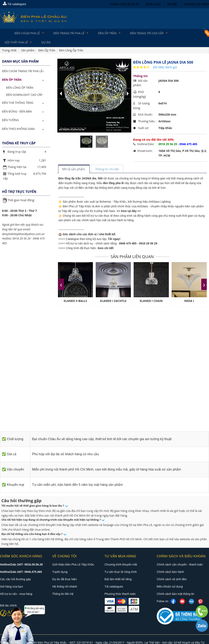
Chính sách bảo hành (170, 572)
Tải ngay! (114, 240)
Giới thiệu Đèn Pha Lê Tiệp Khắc (73, 565)
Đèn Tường (10, 121)
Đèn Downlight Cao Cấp (24, 96)
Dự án (9, 43)
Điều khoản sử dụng (170, 587)
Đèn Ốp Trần (104, 33)
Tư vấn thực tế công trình (121, 572)
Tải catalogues (14, 4)
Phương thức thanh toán (120, 594)
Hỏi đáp (172, 4)
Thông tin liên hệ (63, 594)
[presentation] (61, 285)
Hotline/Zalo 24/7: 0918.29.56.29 (21, 565)
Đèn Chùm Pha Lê (26, 33)
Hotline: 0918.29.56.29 (124, 4)
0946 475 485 (128, 244)
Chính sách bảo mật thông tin (175, 594)
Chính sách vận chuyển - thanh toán (180, 565)
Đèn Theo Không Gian (18, 130)
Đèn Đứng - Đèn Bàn (17, 112)
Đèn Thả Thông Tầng (18, 103)
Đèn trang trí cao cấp (142, 33)
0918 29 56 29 (148, 244)
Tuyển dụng (153, 4)
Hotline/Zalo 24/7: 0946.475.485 (21, 572)
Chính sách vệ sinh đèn (172, 580)
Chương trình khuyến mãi (121, 565)
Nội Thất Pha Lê (183, 33)
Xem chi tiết (105, 249)
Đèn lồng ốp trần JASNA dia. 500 (80, 179)
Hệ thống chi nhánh (197, 4)
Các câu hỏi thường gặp (15, 580)
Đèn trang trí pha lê (67, 33)
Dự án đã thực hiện (64, 580)
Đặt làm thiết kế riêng (118, 580)
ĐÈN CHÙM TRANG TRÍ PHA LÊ (22, 72)
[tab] (74, 170)
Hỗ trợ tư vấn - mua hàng (16, 594)
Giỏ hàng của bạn (11, 587)
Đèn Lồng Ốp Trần (20, 88)
